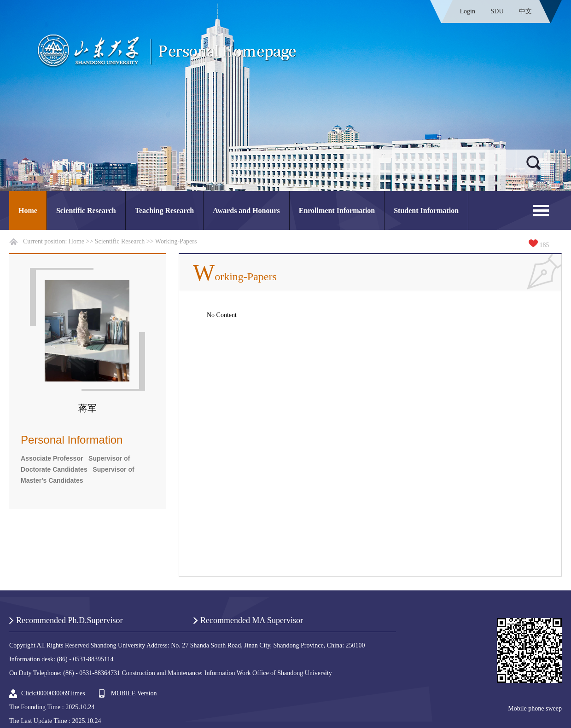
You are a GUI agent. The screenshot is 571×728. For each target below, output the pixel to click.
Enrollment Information (337, 211)
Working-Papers (176, 241)
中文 (525, 11)
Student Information (426, 211)
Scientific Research (86, 211)
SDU (497, 11)
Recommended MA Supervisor (252, 620)
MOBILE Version (134, 693)
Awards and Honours (246, 211)
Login (468, 11)
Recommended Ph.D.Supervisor (69, 620)
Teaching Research (164, 211)
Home (28, 211)
